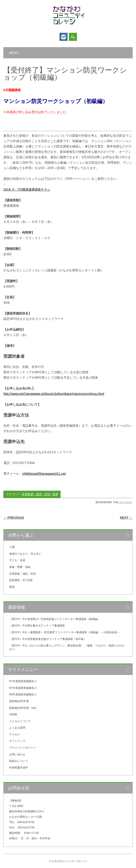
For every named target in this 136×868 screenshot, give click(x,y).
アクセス (15, 734)
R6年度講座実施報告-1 (23, 694)
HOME (13, 714)
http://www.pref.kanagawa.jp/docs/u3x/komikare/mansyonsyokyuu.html (54, 394)
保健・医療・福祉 (20, 567)
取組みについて (19, 761)
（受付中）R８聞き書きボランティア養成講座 (37, 626)
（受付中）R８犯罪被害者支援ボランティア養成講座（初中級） (48, 639)
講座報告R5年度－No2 (23, 708)
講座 (55, 494)
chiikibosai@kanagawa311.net (44, 474)
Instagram (64, 37)
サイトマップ (17, 741)
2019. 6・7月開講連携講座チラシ (27, 189)
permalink (126, 502)
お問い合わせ (17, 754)
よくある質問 (17, 728)
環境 (12, 587)
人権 (12, 547)
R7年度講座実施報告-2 (23, 688)
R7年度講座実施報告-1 (23, 681)
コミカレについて (20, 721)
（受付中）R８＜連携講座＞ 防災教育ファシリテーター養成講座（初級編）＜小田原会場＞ (64, 632)
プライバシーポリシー (23, 748)
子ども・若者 (17, 560)
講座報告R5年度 (19, 701)
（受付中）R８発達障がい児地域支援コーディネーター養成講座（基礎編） (54, 619)
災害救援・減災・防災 (36, 494)
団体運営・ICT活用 (21, 580)
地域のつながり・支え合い (25, 554)
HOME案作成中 (19, 768)
